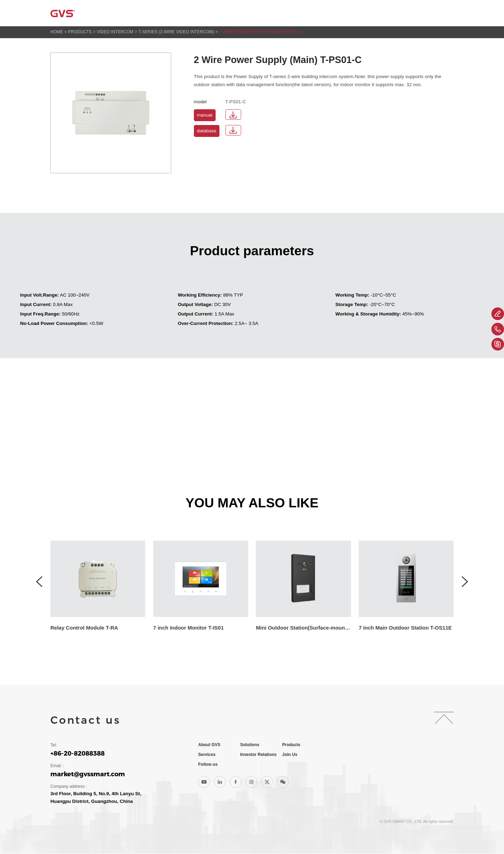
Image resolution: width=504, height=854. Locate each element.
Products (274, 13)
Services (312, 13)
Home (159, 13)
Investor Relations (363, 13)
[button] (39, 582)
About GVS (193, 13)
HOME (57, 32)
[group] (108, 586)
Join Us (411, 13)
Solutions (234, 13)
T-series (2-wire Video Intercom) (176, 32)
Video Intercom (115, 32)
